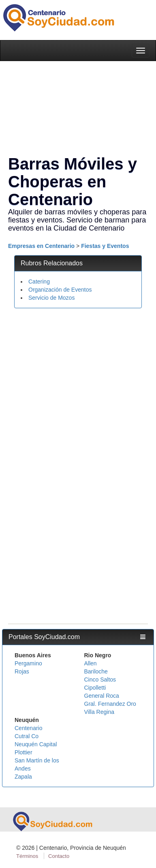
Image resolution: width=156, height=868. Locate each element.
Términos (27, 856)
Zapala (23, 777)
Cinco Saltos (100, 680)
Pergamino (28, 663)
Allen (91, 663)
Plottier (24, 752)
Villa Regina (99, 712)
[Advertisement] (76, 392)
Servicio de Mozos (51, 298)
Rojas (22, 671)
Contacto (59, 856)
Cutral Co (27, 736)
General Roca (102, 696)
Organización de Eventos (60, 290)
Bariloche (96, 671)
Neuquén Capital (36, 744)
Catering (39, 282)
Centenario (29, 728)
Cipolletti (95, 688)
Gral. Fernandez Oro (110, 704)
